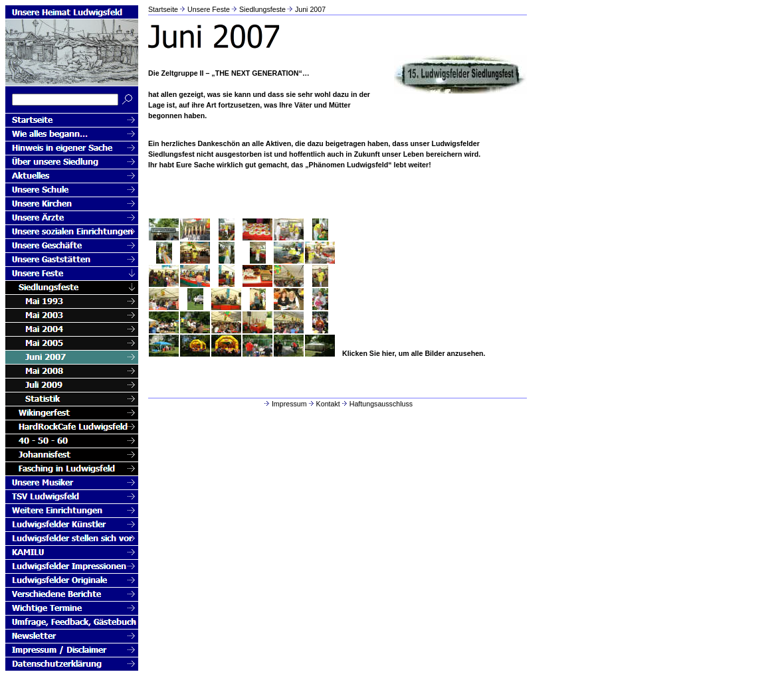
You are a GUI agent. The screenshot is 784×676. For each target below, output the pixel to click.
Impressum (285, 404)
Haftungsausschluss (376, 404)
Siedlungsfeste (262, 9)
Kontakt (324, 404)
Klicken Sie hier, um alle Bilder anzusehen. (414, 353)
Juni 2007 (310, 9)
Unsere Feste (209, 9)
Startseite (163, 9)
